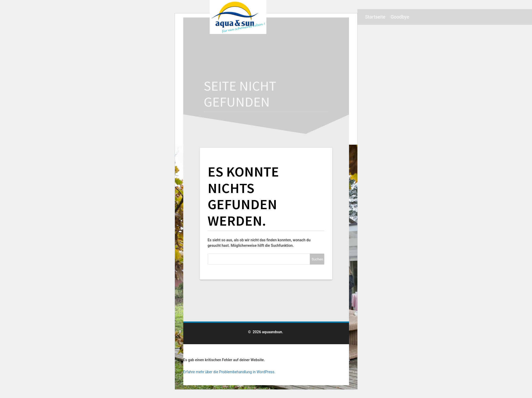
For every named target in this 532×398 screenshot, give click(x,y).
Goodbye (400, 17)
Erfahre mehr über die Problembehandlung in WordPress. (229, 372)
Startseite (375, 17)
